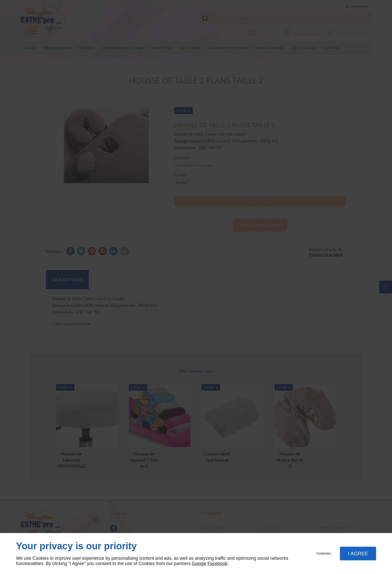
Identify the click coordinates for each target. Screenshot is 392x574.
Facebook (217, 564)
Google (199, 564)
